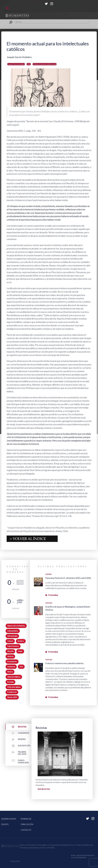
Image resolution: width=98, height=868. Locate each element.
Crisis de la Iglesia (14, 687)
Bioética (21, 641)
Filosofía (10, 651)
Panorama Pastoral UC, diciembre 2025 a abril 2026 (68, 578)
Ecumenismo (12, 662)
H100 (29, 64)
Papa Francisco (13, 646)
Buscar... (9, 21)
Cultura (10, 641)
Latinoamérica (13, 631)
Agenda (48, 574)
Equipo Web (26, 861)
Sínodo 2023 (12, 697)
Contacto (26, 830)
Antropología (12, 636)
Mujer (20, 651)
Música (10, 672)
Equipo (5, 824)
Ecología (10, 682)
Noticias (49, 603)
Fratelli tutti (12, 692)
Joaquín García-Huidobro (16, 64)
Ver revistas (44, 789)
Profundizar (53, 595)
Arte (21, 667)
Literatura (11, 667)
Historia (10, 656)
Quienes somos (9, 819)
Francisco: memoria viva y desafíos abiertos (65, 663)
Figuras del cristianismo (16, 626)
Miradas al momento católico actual (45, 64)
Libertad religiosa (14, 677)
